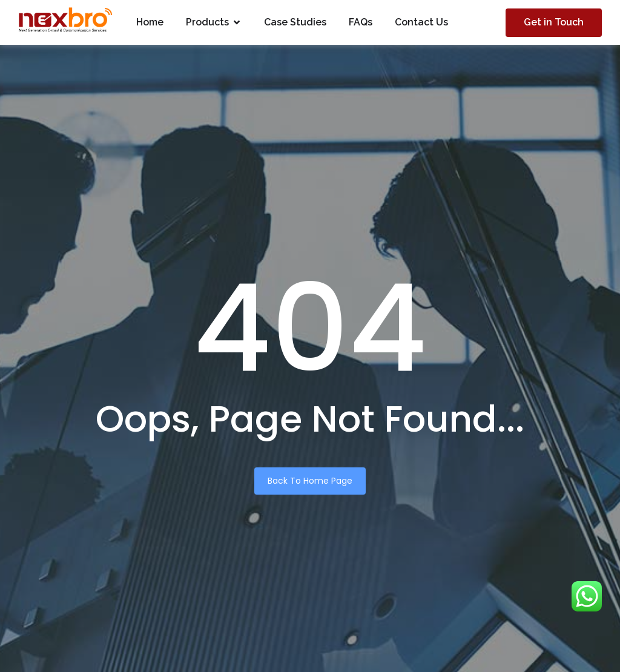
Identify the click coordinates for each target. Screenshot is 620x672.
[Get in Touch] (554, 23)
